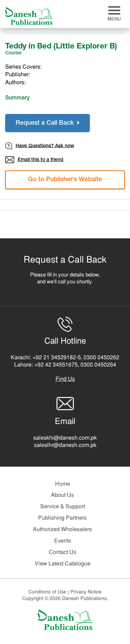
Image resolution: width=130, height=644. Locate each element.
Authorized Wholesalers (62, 530)
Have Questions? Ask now (40, 146)
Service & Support (63, 507)
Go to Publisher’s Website (65, 180)
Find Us (65, 379)
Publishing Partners (62, 518)
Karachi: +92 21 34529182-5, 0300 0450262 (65, 358)
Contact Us (63, 553)
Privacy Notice (86, 592)
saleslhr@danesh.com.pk (65, 445)
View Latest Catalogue (63, 564)
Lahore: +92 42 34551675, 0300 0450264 (65, 365)
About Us (62, 495)
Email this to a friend (34, 160)
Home (63, 484)
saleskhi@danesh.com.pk (65, 438)
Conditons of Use (49, 592)
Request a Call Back (47, 123)
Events (63, 541)
